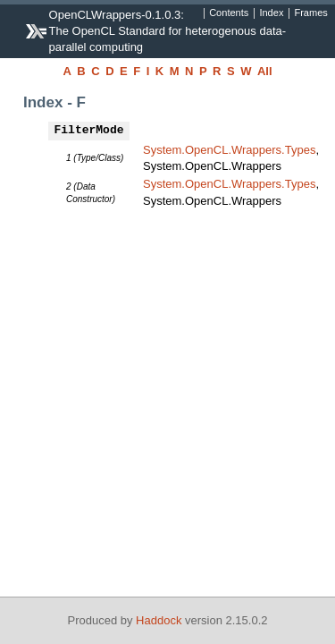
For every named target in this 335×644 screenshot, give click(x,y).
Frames (310, 13)
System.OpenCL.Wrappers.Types (229, 150)
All (265, 71)
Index (271, 13)
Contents (229, 13)
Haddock (159, 620)
